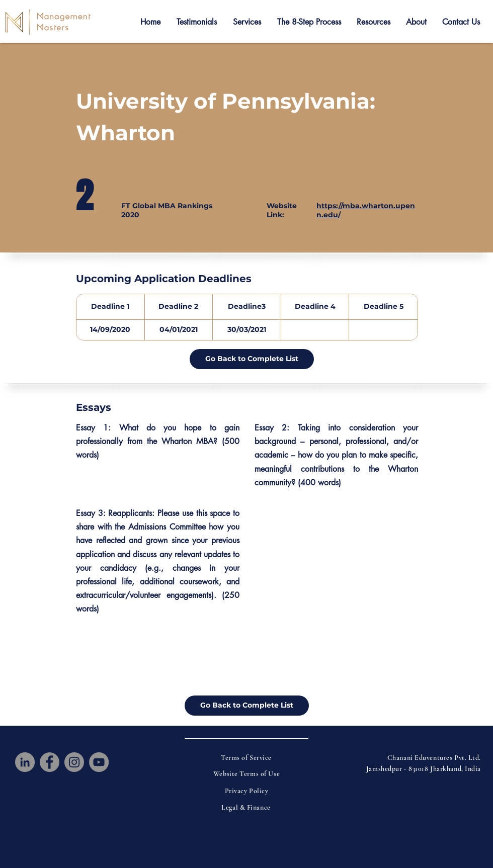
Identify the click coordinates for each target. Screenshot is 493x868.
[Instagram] (74, 762)
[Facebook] (50, 762)
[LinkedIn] (25, 762)
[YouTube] (99, 762)
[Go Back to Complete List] (252, 359)
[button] (197, 22)
